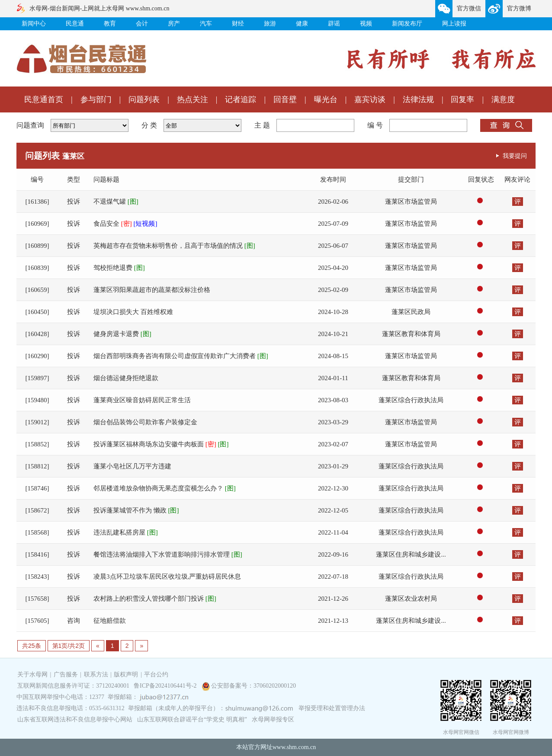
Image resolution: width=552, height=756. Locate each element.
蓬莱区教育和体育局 (411, 334)
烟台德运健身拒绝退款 (126, 378)
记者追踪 (241, 99)
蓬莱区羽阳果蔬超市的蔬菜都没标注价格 (152, 290)
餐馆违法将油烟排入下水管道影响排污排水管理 (168, 554)
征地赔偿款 (110, 621)
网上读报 (454, 24)
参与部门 (96, 99)
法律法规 (418, 99)
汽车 (206, 24)
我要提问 (515, 156)
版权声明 (126, 674)
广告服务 (66, 674)
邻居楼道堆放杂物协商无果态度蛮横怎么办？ (165, 488)
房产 (174, 24)
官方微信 (469, 8)
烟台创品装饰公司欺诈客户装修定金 (145, 422)
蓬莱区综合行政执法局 (411, 400)
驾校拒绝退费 (119, 268)
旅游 (270, 24)
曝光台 (326, 99)
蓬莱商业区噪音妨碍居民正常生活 (142, 400)
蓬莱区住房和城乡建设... (411, 554)
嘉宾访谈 (370, 99)
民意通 (75, 24)
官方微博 (519, 8)
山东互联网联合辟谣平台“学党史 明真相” (192, 719)
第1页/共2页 (69, 646)
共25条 (32, 646)
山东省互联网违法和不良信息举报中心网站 (75, 719)
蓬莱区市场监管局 (411, 202)
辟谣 (334, 24)
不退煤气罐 (116, 202)
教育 (110, 24)
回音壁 (285, 99)
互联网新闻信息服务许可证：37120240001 (73, 686)
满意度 (503, 99)
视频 (366, 24)
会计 (142, 24)
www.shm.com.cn (294, 747)
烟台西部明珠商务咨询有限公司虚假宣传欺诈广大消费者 (181, 356)
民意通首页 (44, 99)
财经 (238, 24)
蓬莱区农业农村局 (411, 599)
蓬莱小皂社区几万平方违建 (132, 466)
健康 (302, 24)
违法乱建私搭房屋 (126, 532)
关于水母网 (33, 674)
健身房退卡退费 (122, 334)
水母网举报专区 (273, 719)
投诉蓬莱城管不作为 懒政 (136, 510)
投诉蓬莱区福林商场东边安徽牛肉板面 (161, 444)
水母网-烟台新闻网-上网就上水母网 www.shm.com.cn (99, 8)
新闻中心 (34, 24)
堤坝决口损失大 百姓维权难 (133, 312)
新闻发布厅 (407, 24)
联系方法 (96, 674)
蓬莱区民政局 (411, 312)
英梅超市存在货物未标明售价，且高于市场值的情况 (174, 246)
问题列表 (144, 99)
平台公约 (156, 674)
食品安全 (125, 224)
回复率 (462, 99)
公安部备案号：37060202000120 (254, 686)
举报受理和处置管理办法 (332, 708)
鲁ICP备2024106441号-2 (166, 686)
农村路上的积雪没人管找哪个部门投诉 (155, 599)
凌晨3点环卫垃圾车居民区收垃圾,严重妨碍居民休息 (167, 577)
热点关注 (193, 99)
